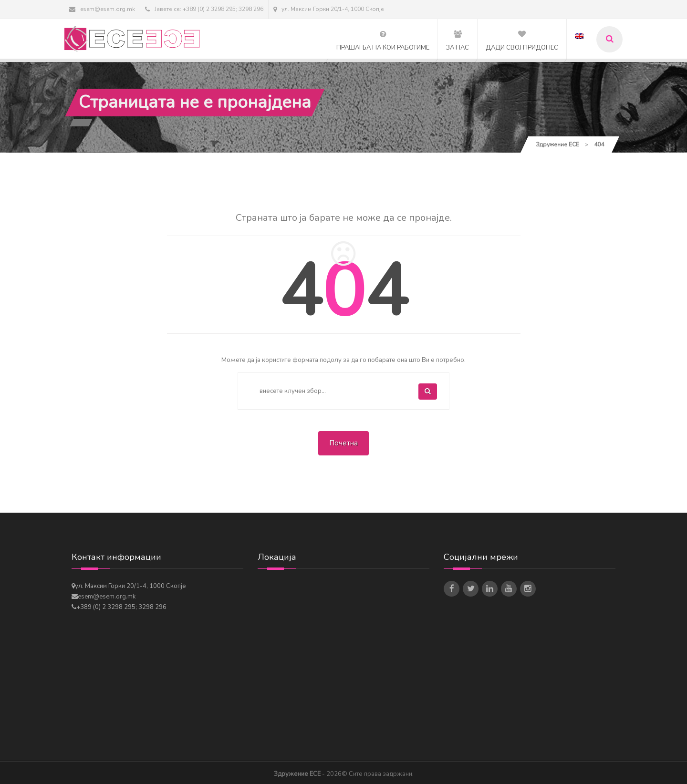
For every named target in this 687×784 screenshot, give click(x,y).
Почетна (343, 443)
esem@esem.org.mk (102, 9)
